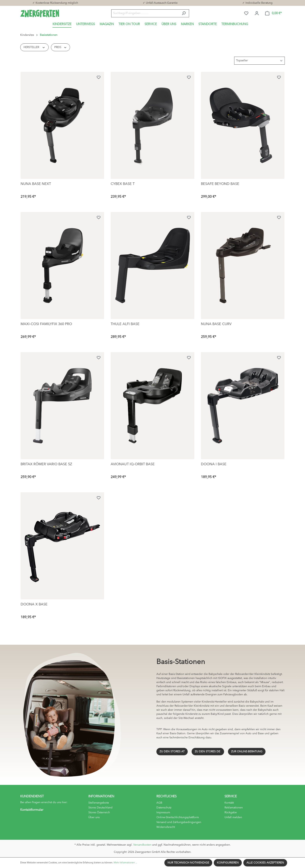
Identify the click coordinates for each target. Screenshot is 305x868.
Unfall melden (233, 817)
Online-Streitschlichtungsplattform (178, 817)
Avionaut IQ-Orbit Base (133, 464)
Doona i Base (214, 464)
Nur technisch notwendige (188, 863)
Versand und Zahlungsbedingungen (179, 822)
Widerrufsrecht (166, 827)
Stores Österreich (99, 813)
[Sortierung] (259, 61)
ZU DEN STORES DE (208, 752)
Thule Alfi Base (125, 324)
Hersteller (34, 47)
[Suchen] (184, 13)
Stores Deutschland (100, 808)
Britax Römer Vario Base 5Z (46, 464)
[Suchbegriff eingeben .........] (145, 13)
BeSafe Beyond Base (220, 184)
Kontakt (229, 803)
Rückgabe (231, 813)
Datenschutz (164, 808)
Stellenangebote (99, 803)
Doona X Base (34, 604)
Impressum (163, 813)
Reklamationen (234, 808)
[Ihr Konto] (257, 13)
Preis (61, 47)
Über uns (94, 817)
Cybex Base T (123, 184)
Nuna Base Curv (216, 324)
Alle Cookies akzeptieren (265, 863)
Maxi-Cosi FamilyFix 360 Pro (46, 324)
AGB (159, 803)
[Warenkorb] (273, 13)
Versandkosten (142, 845)
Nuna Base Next (36, 184)
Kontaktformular (32, 810)
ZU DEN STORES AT (172, 752)
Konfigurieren (228, 863)
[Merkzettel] (246, 13)
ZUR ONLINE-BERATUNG (247, 752)
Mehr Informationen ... (125, 863)
